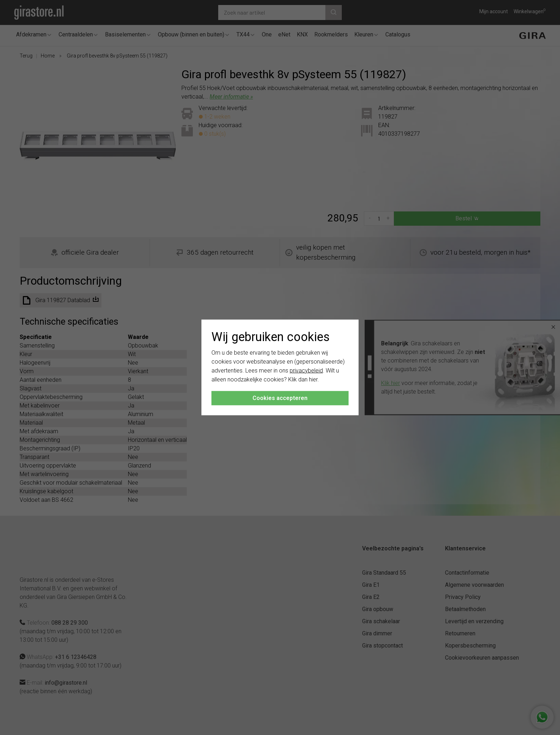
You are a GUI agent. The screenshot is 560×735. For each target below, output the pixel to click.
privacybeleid (306, 371)
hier (313, 379)
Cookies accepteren (280, 398)
